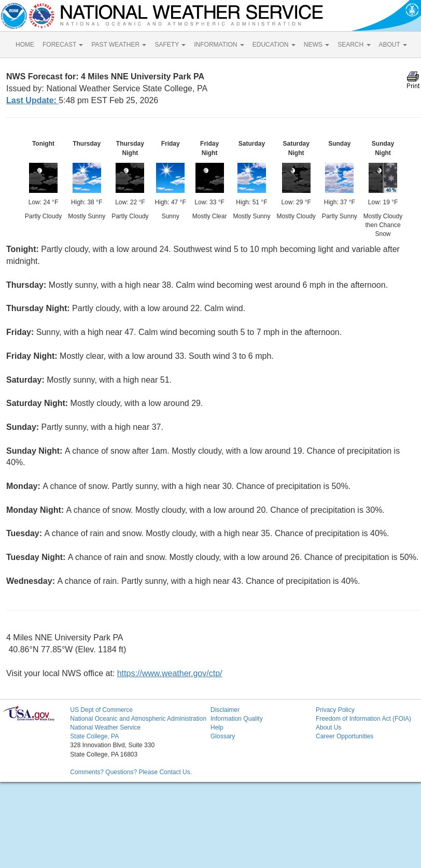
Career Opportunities (345, 736)
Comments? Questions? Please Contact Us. (131, 772)
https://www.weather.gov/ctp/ (170, 673)
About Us (328, 727)
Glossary (223, 736)
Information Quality (237, 719)
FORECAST (63, 45)
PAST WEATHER (119, 45)
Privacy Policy (335, 710)
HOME (25, 45)
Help (217, 727)
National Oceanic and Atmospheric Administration (138, 719)
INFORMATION (219, 45)
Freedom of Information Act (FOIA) (363, 719)
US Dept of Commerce (101, 710)
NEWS (317, 45)
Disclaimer (225, 710)
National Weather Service (105, 727)
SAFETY (170, 45)
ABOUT (393, 45)
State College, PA (94, 736)
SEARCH (354, 45)
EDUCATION (274, 45)
